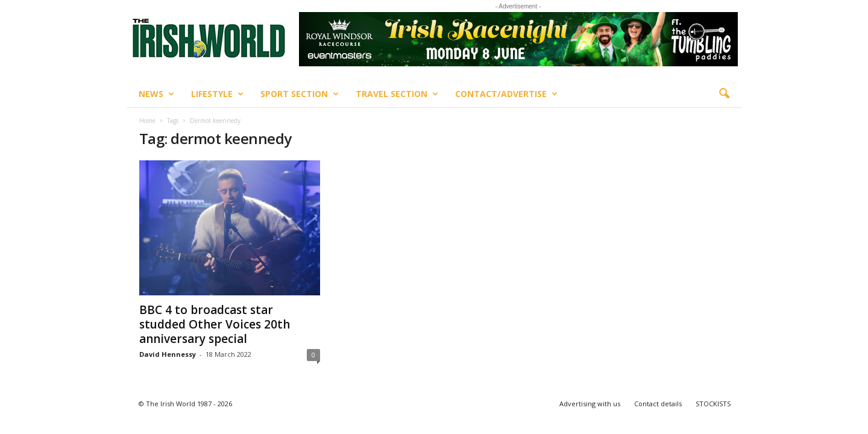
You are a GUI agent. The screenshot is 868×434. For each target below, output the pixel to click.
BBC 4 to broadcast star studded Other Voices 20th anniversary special (215, 324)
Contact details (658, 404)
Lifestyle (217, 94)
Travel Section (397, 94)
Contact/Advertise (506, 94)
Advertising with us (590, 404)
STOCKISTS (713, 404)
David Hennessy (168, 354)
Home (147, 121)
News (156, 94)
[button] (724, 94)
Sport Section (300, 94)
